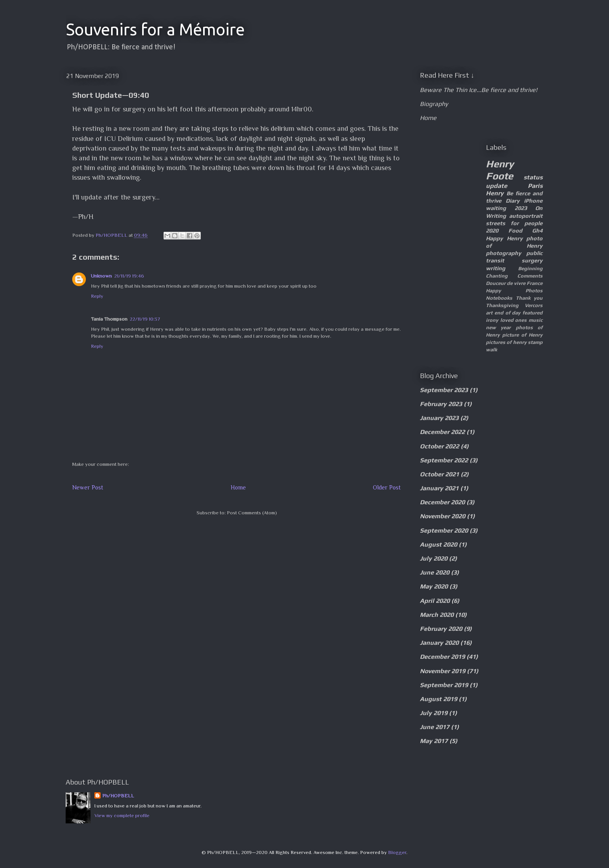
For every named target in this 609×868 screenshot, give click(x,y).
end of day (508, 313)
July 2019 (434, 713)
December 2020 (442, 502)
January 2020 (439, 643)
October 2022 (439, 446)
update (497, 186)
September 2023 (444, 390)
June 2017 (435, 727)
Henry (495, 193)
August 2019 (438, 699)
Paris (535, 186)
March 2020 (437, 615)
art (489, 313)
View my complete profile (122, 815)
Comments (530, 276)
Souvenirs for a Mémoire (155, 29)
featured (532, 313)
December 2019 (442, 657)
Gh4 (537, 231)
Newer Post (88, 487)
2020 (492, 231)
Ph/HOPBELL (118, 796)
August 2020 (438, 544)
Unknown (101, 276)
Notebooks (499, 298)
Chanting (497, 276)
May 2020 (434, 586)
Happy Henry (504, 238)
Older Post (387, 487)
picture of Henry (522, 335)
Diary (513, 201)
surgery (532, 260)
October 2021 (439, 474)
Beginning (530, 268)
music (536, 320)
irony (492, 320)
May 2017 (434, 741)
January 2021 (439, 488)
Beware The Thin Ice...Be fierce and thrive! (478, 90)
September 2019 (444, 685)
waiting (496, 208)
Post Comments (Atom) (252, 513)
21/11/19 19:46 (129, 276)
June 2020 (435, 572)
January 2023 (439, 418)
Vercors (534, 305)
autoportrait (526, 216)
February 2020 (441, 629)
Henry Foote (500, 170)
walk (492, 350)
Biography (434, 104)
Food (515, 231)
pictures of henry (506, 342)
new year (498, 327)
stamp (535, 342)
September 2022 (444, 460)
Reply (97, 296)
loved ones (514, 320)
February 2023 (441, 404)
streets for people (514, 223)
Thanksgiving (502, 305)
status (533, 177)
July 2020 (434, 558)
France (535, 283)
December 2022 (442, 432)
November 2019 (443, 671)
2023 (521, 208)
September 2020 (444, 530)
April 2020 (435, 601)
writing (496, 268)
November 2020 (443, 516)
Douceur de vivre (506, 283)
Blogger (397, 852)
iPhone (533, 201)
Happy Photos (514, 291)
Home (238, 487)
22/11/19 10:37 (145, 319)
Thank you (529, 298)
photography (504, 253)
